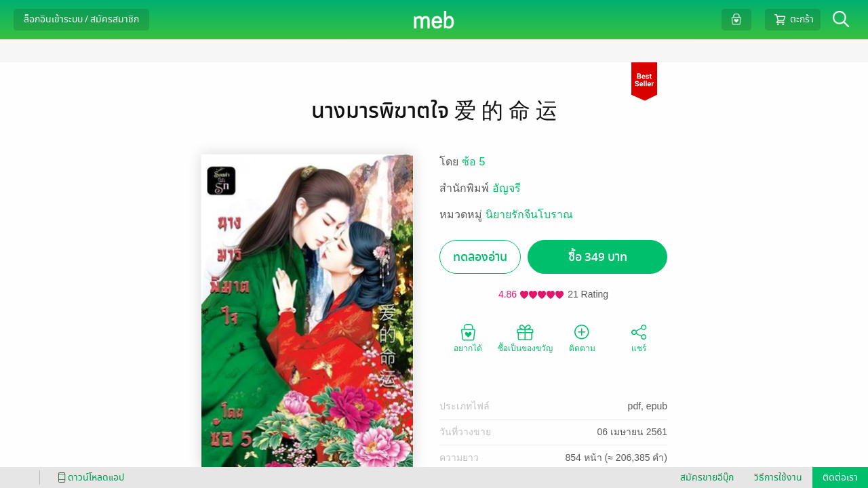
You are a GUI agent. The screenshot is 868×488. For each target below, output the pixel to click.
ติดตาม (582, 338)
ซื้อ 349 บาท (598, 257)
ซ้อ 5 (473, 162)
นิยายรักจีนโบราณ (529, 215)
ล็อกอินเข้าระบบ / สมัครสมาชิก (81, 19)
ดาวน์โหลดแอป (89, 477)
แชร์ (639, 338)
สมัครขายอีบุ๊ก (707, 477)
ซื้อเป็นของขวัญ (525, 338)
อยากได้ (468, 338)
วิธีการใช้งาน (778, 477)
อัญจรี (507, 188)
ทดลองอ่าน (480, 257)
